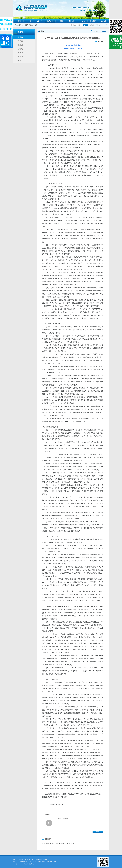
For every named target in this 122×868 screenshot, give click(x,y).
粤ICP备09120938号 (18, 864)
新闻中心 (39, 21)
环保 (107, 25)
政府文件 (50, 21)
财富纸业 (104, 21)
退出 (36, 25)
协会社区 (29, 21)
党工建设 (71, 21)
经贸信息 (21, 37)
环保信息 (21, 41)
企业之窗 (82, 21)
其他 (19, 61)
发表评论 (98, 832)
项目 (103, 25)
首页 (19, 21)
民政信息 (21, 53)
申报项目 (21, 57)
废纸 (100, 25)
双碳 (97, 25)
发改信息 (21, 49)
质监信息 (21, 45)
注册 (102, 815)
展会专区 (93, 21)
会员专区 (61, 21)
